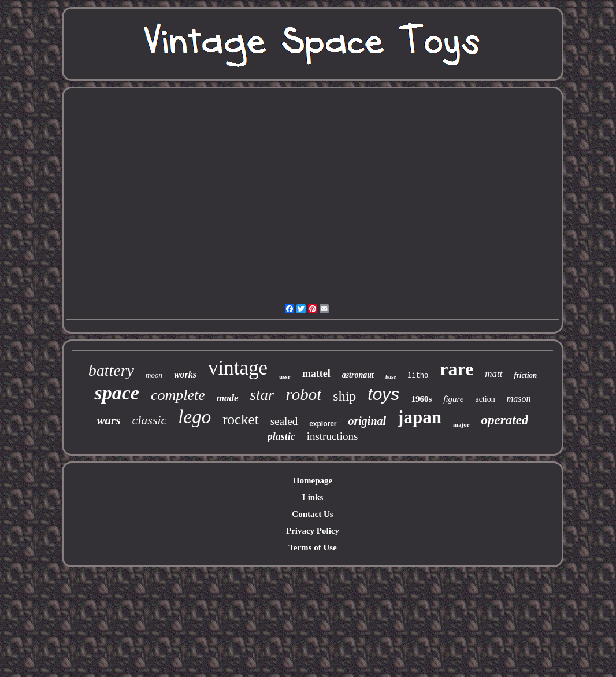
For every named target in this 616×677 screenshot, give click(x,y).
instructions (333, 436)
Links (313, 497)
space (116, 393)
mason (519, 399)
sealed (284, 421)
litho (418, 376)
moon (154, 375)
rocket (240, 419)
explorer (323, 424)
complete (178, 395)
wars (109, 420)
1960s (421, 399)
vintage (238, 368)
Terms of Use (313, 547)
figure (453, 399)
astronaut (358, 375)
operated (505, 420)
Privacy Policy (313, 531)
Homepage (313, 480)
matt (493, 374)
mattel (316, 373)
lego (194, 417)
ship (344, 396)
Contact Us (312, 514)
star (262, 395)
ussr (285, 376)
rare (457, 369)
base (391, 377)
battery (111, 370)
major (461, 424)
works (185, 374)
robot (304, 394)
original (368, 421)
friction (526, 375)
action (485, 399)
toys (383, 394)
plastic (281, 436)
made (228, 398)
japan (420, 417)
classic (149, 420)
